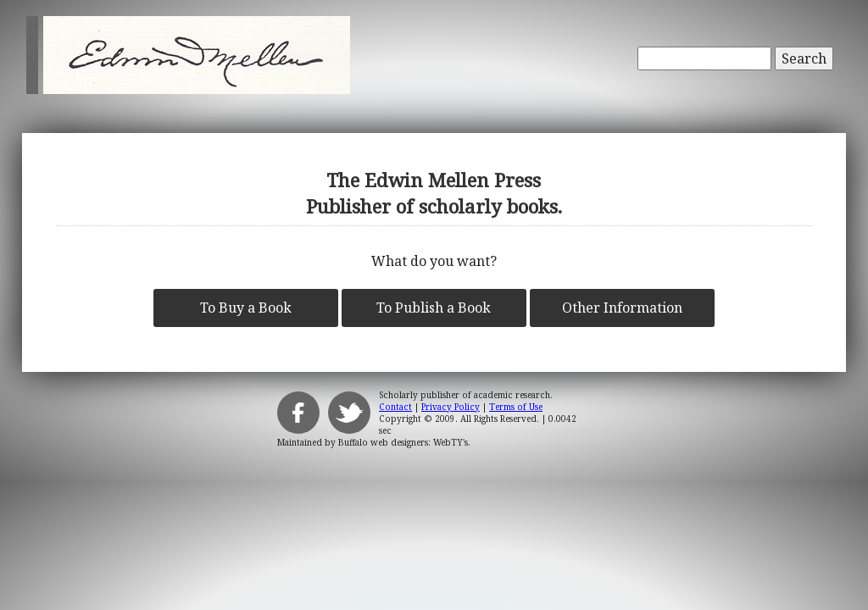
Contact (395, 407)
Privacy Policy (451, 407)
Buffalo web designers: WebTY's (403, 442)
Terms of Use (516, 407)
